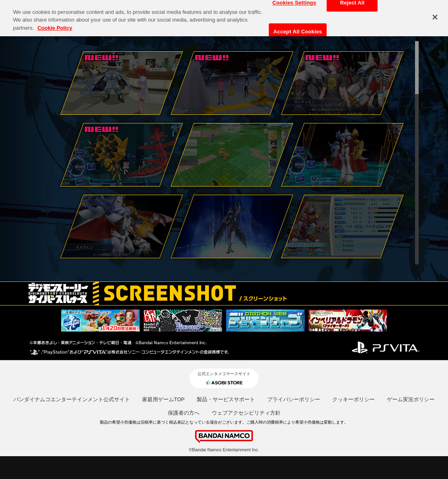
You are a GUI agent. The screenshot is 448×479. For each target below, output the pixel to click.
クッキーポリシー (354, 399)
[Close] (435, 14)
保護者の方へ (184, 413)
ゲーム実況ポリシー (411, 399)
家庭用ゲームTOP (164, 399)
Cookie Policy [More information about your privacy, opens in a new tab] (55, 25)
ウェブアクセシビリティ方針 (246, 413)
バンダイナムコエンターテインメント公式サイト (72, 399)
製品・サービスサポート (226, 399)
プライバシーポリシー (294, 399)
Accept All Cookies (298, 28)
